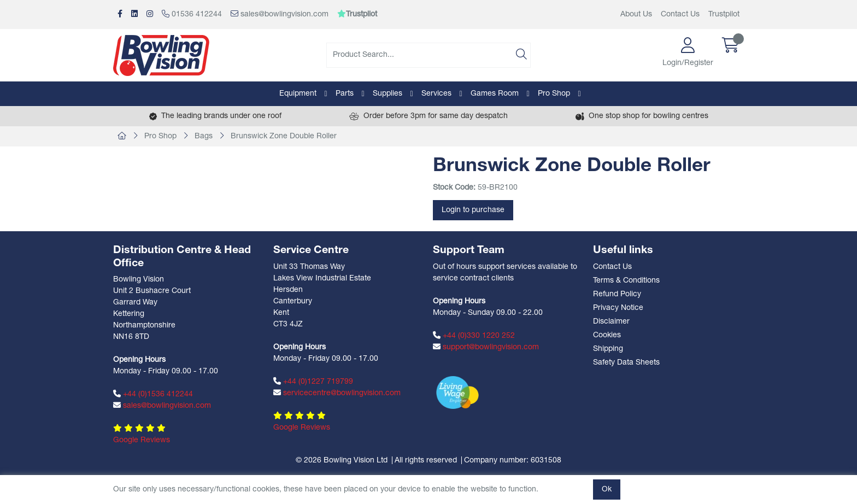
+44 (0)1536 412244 (153, 394)
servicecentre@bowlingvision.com (337, 393)
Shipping (608, 349)
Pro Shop (554, 94)
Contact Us (680, 14)
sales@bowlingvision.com (280, 14)
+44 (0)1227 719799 (313, 382)
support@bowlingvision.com (486, 347)
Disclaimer (611, 322)
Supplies (388, 94)
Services (436, 94)
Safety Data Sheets (626, 363)
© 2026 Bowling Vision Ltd (342, 461)
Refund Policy (617, 294)
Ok (607, 490)
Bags (204, 136)
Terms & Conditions (626, 281)
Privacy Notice (618, 308)
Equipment (298, 94)
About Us (636, 14)
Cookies (607, 335)
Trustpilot (724, 14)
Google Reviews (142, 440)
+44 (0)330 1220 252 (474, 336)
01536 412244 (192, 14)
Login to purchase (473, 210)
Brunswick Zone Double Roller (284, 136)
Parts (345, 94)
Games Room (495, 94)
